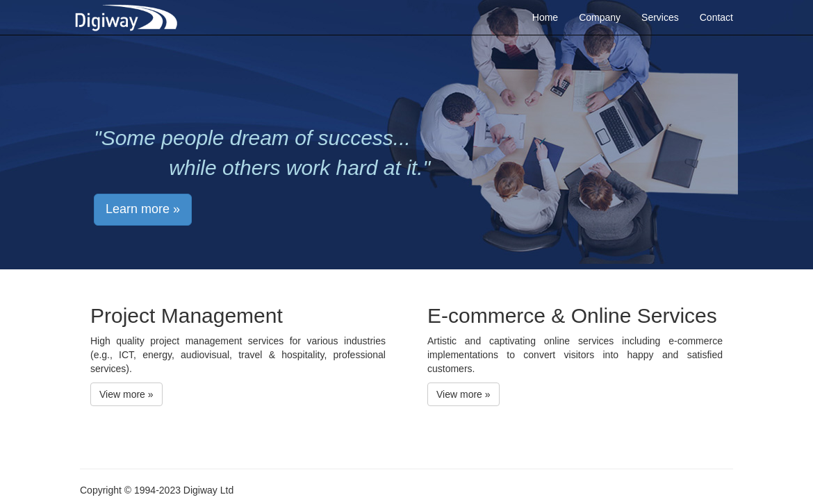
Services (660, 17)
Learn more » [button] (143, 209)
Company (600, 17)
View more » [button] (126, 394)
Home (545, 17)
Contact (716, 17)
